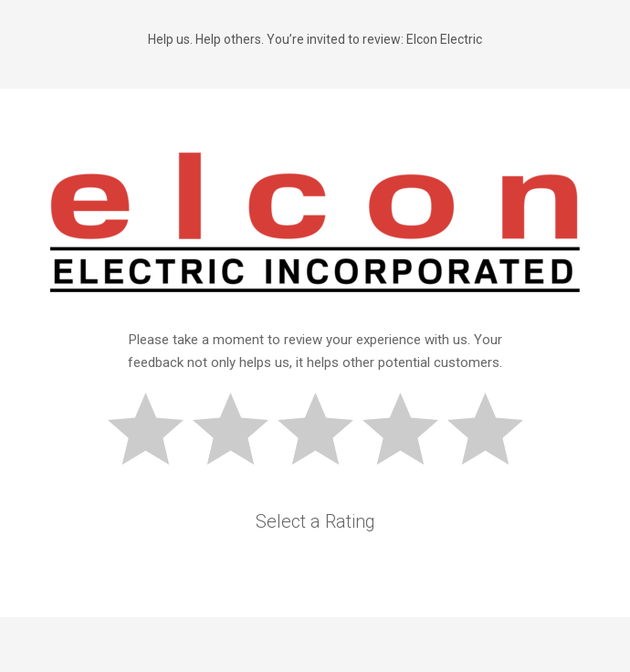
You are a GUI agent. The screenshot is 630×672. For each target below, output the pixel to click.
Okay (323, 432)
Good (408, 432)
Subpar (238, 432)
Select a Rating (315, 521)
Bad (153, 432)
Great (493, 432)
